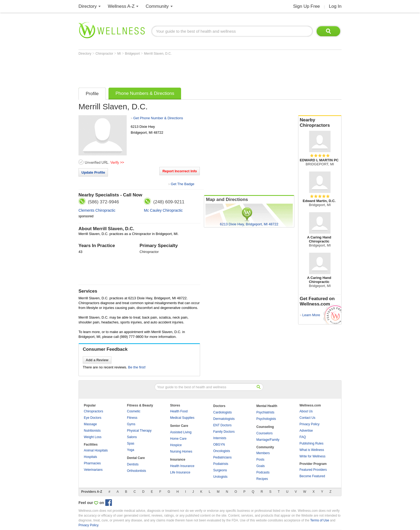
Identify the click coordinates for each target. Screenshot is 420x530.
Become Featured (312, 476)
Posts (260, 460)
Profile (92, 94)
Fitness (132, 418)
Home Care (178, 439)
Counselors (265, 433)
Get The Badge (182, 184)
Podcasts (263, 472)
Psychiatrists (265, 412)
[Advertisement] (176, 70)
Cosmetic (134, 411)
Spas (131, 443)
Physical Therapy (139, 431)
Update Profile (93, 172)
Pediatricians (222, 457)
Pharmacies (92, 463)
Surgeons (220, 470)
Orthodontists (136, 471)
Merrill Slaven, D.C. (158, 54)
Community (157, 6)
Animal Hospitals (96, 450)
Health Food (179, 411)
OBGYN (219, 445)
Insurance (178, 460)
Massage (90, 424)
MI (120, 54)
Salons (132, 437)
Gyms (131, 424)
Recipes (262, 479)
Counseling (265, 427)
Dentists (133, 464)
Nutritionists (92, 431)
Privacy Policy (310, 424)
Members (263, 453)
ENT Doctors (222, 425)
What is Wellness (312, 450)
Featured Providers (313, 470)
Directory (88, 6)
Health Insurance (182, 466)
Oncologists (222, 451)
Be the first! (137, 367)
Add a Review (97, 360)
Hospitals (90, 457)
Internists (220, 438)
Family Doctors (224, 432)
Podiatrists (221, 464)
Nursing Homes (181, 451)
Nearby (320, 123)
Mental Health (267, 406)
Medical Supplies (182, 418)
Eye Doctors (93, 418)
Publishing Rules (311, 443)
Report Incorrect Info (180, 171)
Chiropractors (93, 411)
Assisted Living (181, 432)
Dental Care (136, 458)
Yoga (131, 450)
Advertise (306, 431)
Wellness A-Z (121, 6)
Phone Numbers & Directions (145, 93)
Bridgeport (133, 54)
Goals (260, 466)
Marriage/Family (268, 440)
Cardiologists (222, 412)
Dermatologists (224, 419)
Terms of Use (320, 520)
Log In (335, 6)
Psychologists (266, 419)
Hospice (176, 445)
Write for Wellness (312, 456)
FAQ (303, 437)
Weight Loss (93, 437)
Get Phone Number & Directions (158, 118)
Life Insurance (180, 472)
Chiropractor (105, 54)
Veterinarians (93, 470)
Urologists (220, 477)
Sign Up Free (306, 6)
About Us (306, 411)
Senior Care (179, 426)
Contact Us (307, 418)
